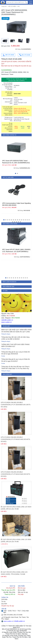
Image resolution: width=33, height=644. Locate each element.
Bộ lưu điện (22, 590)
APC (19, 6)
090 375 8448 (8, 55)
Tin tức (3, 602)
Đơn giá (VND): (6, 46)
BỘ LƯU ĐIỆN (12, 6)
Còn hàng (6, 19)
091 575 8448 (25, 55)
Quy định (4, 604)
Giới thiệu (4, 599)
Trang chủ (4, 6)
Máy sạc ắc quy (23, 592)
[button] (16, 173)
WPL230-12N (25, 113)
